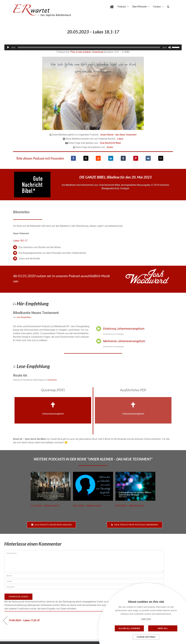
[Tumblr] (123, 158)
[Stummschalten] (170, 47)
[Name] (84, 576)
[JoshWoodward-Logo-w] (147, 270)
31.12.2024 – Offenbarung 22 (45, 505)
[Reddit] (98, 158)
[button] (168, 6)
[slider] (89, 47)
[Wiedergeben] (8, 47)
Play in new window (81, 52)
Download (98, 52)
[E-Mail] (161, 158)
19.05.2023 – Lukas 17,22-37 (24, 620)
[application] (93, 47)
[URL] (84, 587)
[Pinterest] (136, 158)
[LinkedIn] (111, 158)
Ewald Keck (52, 380)
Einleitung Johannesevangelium (124, 329)
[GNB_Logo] (32, 173)
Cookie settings (146, 637)
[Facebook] (73, 158)
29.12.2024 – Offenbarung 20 (130, 505)
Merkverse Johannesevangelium (124, 341)
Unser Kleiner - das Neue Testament (118, 135)
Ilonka (110, 147)
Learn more (146, 619)
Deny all (163, 628)
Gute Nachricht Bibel (110, 143)
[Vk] (148, 158)
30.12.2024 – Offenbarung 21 (87, 505)
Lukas (120, 139)
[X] (86, 158)
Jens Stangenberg (24, 317)
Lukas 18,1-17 (20, 241)
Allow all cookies (129, 628)
